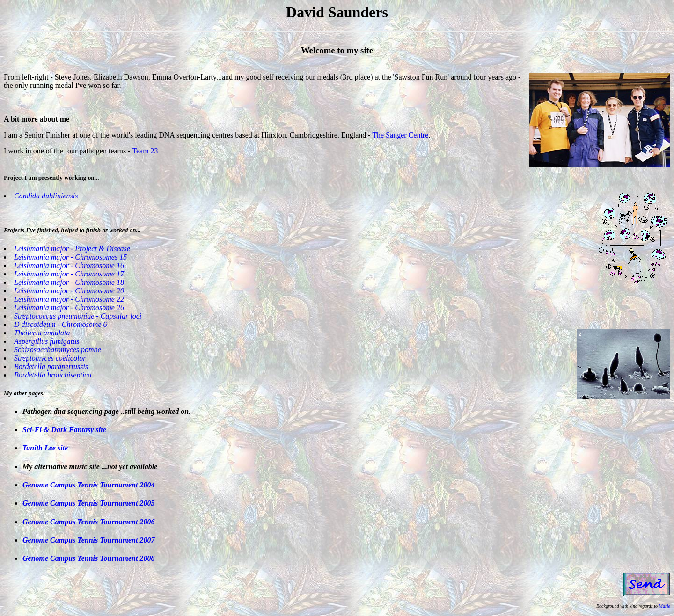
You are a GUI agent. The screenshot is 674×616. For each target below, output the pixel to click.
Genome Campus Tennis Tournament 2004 (88, 485)
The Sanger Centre (400, 135)
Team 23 (145, 151)
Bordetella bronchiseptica (53, 375)
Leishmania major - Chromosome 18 (69, 282)
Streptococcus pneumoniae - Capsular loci (78, 316)
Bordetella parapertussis (51, 366)
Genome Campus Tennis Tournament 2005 (88, 503)
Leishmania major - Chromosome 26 (69, 308)
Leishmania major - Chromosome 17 (69, 274)
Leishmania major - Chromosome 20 (69, 291)
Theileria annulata (42, 333)
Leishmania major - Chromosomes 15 (70, 257)
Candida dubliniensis (46, 196)
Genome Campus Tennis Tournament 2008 (88, 558)
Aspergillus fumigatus (47, 341)
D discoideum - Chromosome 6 (61, 324)
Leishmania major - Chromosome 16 (69, 265)
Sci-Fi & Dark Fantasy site (64, 430)
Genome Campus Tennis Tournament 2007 (88, 540)
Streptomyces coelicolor (50, 358)
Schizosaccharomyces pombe (58, 350)
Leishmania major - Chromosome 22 (69, 299)
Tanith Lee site (45, 448)
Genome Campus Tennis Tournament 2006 (88, 522)
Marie (665, 606)
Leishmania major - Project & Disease (72, 249)
